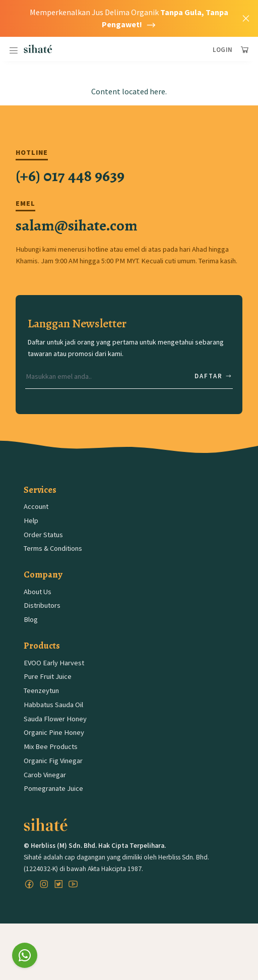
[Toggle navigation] (13, 51)
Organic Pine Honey (54, 732)
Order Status (43, 535)
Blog (31, 619)
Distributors (42, 605)
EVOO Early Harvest (54, 663)
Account (36, 506)
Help (31, 521)
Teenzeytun (41, 690)
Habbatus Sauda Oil (53, 705)
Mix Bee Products (51, 746)
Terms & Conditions (53, 548)
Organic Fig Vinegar (53, 761)
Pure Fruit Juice (48, 676)
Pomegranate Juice (53, 788)
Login (223, 50)
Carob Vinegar (45, 775)
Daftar (214, 376)
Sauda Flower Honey (55, 719)
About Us (38, 592)
